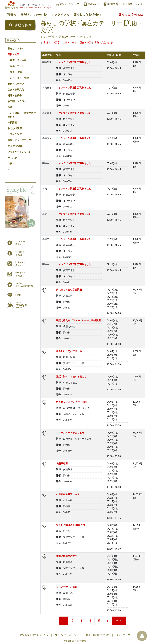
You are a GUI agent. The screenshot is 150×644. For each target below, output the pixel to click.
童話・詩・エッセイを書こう (71, 377)
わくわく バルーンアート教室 (72, 402)
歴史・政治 (16, 72)
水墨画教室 (62, 463)
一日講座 (12, 123)
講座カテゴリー (67, 37)
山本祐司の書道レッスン (69, 494)
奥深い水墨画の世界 (67, 556)
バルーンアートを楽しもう (70, 433)
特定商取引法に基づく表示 (34, 635)
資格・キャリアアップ (19, 140)
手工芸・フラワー (17, 101)
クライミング (15, 134)
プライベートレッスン (19, 152)
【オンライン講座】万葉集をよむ (74, 62)
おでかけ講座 (15, 128)
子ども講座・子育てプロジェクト (22, 115)
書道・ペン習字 (18, 60)
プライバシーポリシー (67, 635)
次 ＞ (119, 621)
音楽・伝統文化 (16, 90)
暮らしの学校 (47, 37)
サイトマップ (123, 635)
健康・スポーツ (16, 84)
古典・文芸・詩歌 (19, 78)
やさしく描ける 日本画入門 (70, 525)
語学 (10, 107)
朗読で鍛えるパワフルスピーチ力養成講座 (78, 320)
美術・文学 (13, 54)
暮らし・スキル (16, 49)
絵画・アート (17, 66)
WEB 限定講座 (15, 146)
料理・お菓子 (15, 96)
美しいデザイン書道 (67, 587)
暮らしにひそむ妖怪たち (69, 351)
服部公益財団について (97, 635)
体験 (10, 164)
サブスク (12, 158)
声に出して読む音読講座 (69, 290)
